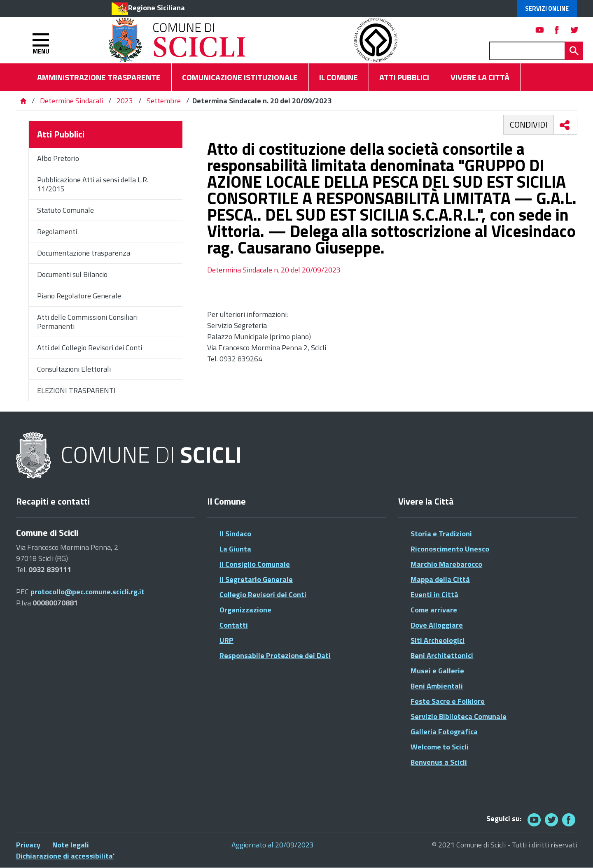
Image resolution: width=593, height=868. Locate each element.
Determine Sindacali (71, 101)
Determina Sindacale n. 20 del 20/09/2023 (274, 270)
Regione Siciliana (156, 8)
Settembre (164, 101)
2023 (125, 101)
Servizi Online (547, 8)
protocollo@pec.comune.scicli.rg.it (88, 592)
